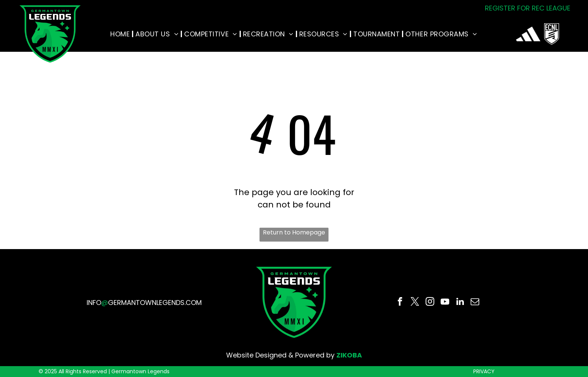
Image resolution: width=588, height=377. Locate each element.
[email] (475, 302)
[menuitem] (121, 34)
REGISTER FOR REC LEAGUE (528, 8)
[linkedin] (460, 302)
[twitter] (415, 302)
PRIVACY (484, 371)
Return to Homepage (294, 232)
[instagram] (430, 302)
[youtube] (445, 302)
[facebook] (400, 302)
